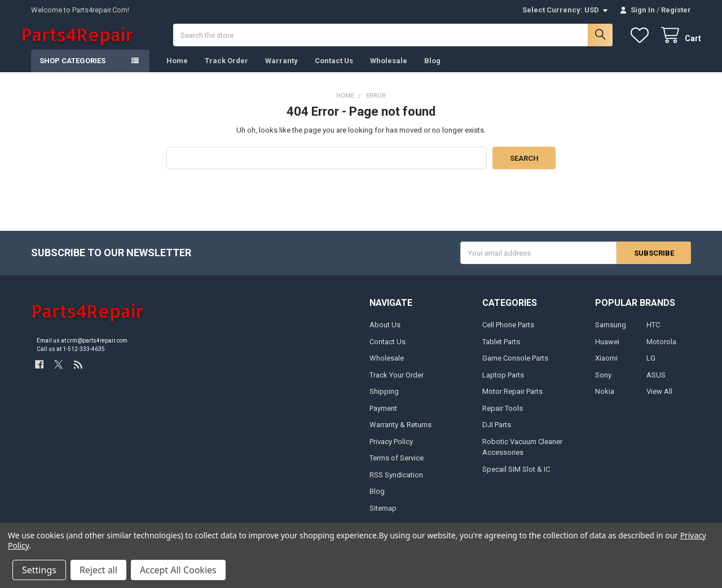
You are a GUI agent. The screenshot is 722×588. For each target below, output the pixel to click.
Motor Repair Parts (512, 402)
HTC (653, 335)
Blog (432, 71)
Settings (39, 570)
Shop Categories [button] (72, 71)
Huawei (607, 352)
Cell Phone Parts (508, 335)
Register (676, 10)
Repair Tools (503, 418)
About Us (385, 335)
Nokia (605, 402)
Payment (383, 418)
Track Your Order (397, 385)
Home (177, 71)
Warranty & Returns (400, 435)
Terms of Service (397, 468)
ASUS (656, 385)
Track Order (226, 71)
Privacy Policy (391, 452)
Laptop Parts (503, 385)
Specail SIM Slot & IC (516, 479)
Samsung (611, 335)
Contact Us (334, 71)
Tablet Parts (501, 352)
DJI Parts (497, 435)
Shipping (384, 402)
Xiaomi (606, 369)
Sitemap (383, 518)
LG (651, 369)
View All (659, 402)
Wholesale (389, 71)
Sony (603, 385)
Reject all (98, 570)
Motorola (661, 352)
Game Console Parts (515, 369)
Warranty (281, 71)
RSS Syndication (396, 485)
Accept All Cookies (178, 570)
